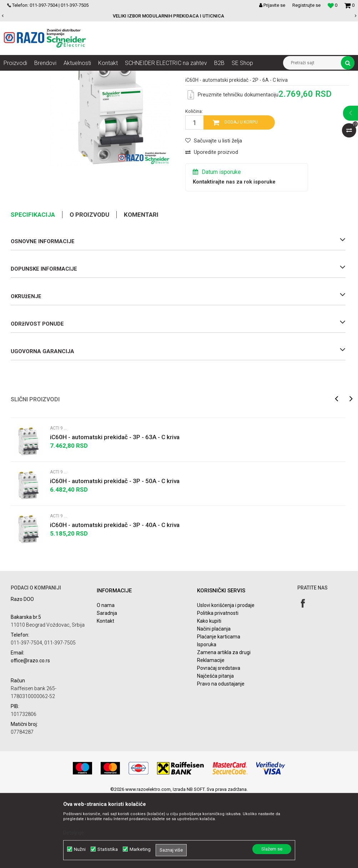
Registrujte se (306, 5)
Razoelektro (16, 76)
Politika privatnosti (218, 684)
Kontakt (105, 692)
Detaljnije (74, 833)
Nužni (80, 849)
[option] (179, 16)
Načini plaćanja (214, 699)
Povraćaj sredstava (219, 739)
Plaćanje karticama (219, 707)
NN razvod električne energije (82, 76)
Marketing (140, 849)
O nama (106, 676)
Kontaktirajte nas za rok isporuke (234, 252)
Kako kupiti (209, 692)
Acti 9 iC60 (299, 76)
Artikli (40, 76)
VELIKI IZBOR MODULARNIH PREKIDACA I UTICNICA (178, 16)
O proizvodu (89, 285)
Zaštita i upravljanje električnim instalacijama (163, 76)
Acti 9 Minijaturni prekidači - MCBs (248, 76)
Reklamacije (211, 731)
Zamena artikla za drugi (224, 723)
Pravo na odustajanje (221, 754)
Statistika (108, 849)
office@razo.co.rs (30, 732)
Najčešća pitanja (215, 747)
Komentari (141, 285)
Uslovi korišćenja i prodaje (226, 676)
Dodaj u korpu (241, 193)
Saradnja (107, 684)
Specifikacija (33, 285)
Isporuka (207, 715)
